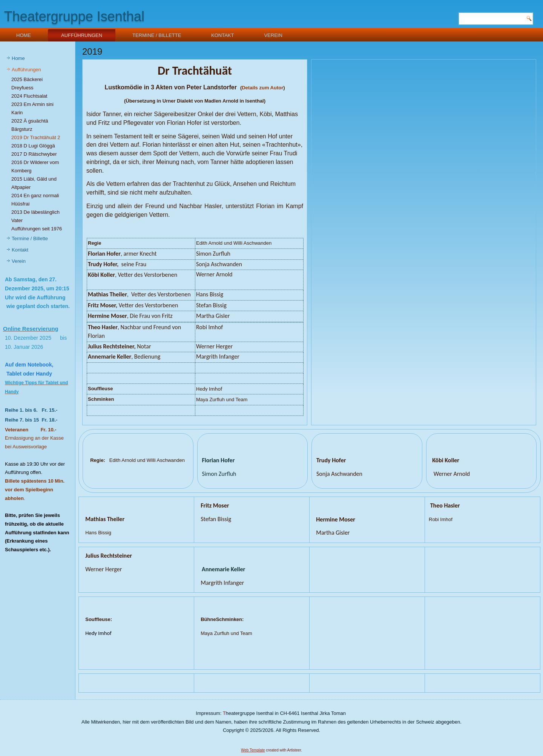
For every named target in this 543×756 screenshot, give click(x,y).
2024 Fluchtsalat (29, 96)
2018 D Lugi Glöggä (33, 146)
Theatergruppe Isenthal (74, 16)
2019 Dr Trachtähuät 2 (36, 137)
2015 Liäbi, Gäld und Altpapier (34, 183)
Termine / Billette (157, 35)
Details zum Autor (262, 88)
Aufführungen (82, 35)
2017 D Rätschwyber (34, 154)
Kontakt (222, 35)
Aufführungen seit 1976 (37, 229)
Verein (273, 35)
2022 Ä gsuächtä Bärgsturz (30, 125)
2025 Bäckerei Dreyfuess (27, 84)
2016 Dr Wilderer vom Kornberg (35, 166)
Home (24, 35)
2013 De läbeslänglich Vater (35, 216)
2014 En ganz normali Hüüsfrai (35, 200)
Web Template (253, 750)
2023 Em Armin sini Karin (32, 108)
